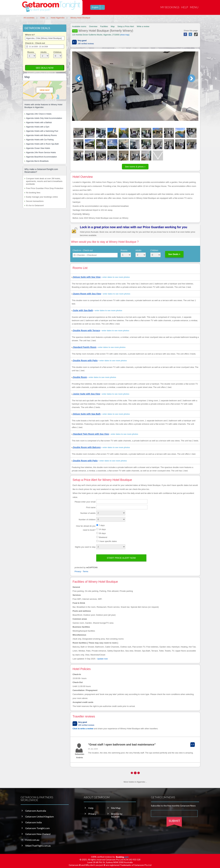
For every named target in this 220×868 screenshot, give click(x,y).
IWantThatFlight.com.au (38, 846)
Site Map (116, 808)
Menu (194, 7)
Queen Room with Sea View (86, 294)
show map (125, 35)
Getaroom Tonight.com (37, 828)
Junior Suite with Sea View (86, 394)
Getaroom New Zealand (38, 834)
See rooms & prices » (135, 167)
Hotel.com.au (32, 840)
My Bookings (170, 7)
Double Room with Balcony (86, 447)
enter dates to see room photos (116, 277)
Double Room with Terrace (86, 330)
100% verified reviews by (110, 857)
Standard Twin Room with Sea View (90, 434)
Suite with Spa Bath (82, 310)
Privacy (78, 571)
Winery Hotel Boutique (103, 31)
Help (185, 7)
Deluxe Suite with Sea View (86, 277)
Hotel (75, 31)
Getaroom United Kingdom (39, 817)
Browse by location (117, 815)
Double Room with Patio (85, 360)
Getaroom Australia (36, 811)
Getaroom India (33, 822)
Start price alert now (121, 558)
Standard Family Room (84, 347)
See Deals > (174, 254)
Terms (85, 571)
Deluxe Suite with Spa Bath (86, 414)
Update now (102, 659)
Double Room (79, 377)
